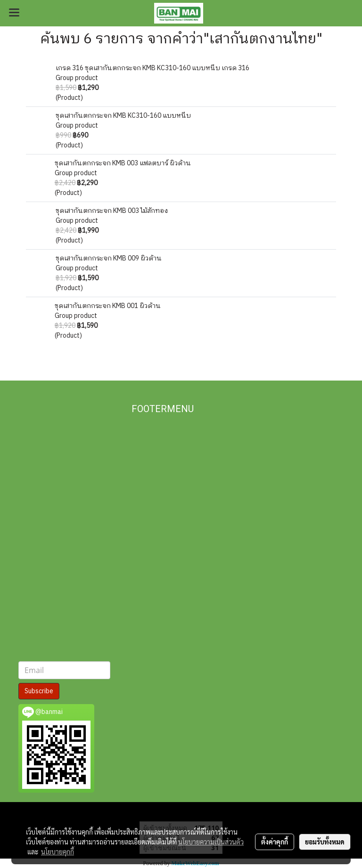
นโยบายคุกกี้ (58, 852)
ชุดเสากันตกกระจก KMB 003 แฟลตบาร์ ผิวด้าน (123, 163)
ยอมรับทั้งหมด (325, 842)
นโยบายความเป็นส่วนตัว (211, 842)
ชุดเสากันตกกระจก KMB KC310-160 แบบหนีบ (123, 116)
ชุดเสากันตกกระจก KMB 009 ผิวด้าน (109, 258)
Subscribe (39, 691)
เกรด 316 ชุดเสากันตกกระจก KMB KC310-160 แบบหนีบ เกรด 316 (152, 68)
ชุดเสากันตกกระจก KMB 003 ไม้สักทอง (112, 211)
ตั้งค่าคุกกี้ (275, 842)
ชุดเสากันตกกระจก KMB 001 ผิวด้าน (108, 306)
